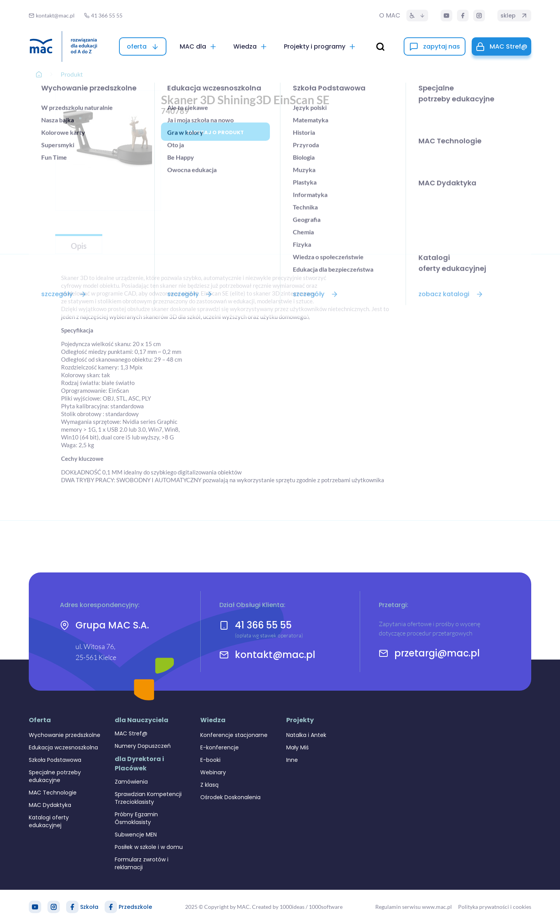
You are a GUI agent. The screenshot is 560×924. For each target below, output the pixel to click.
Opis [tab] (79, 246)
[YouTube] (446, 16)
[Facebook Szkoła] (72, 907)
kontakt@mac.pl (275, 655)
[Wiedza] (250, 46)
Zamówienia (131, 782)
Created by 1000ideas (278, 907)
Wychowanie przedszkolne (65, 735)
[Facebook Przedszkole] (111, 907)
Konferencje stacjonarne (234, 735)
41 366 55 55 (263, 625)
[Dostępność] (417, 16)
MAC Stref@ (131, 733)
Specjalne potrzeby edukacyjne (55, 776)
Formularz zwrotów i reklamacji (142, 863)
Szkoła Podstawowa (55, 760)
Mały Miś (297, 747)
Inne (292, 760)
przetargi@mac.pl (437, 653)
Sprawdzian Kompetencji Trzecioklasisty (148, 798)
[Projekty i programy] (320, 46)
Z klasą (209, 785)
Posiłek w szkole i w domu (149, 847)
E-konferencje (220, 747)
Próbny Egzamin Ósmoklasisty (136, 818)
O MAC (390, 15)
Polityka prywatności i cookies (495, 907)
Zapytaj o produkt (215, 132)
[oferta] (143, 46)
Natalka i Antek (306, 735)
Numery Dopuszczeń (143, 746)
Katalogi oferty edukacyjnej (49, 821)
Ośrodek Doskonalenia (230, 797)
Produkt (72, 74)
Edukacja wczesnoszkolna (63, 747)
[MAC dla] (198, 46)
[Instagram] (479, 16)
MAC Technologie (53, 793)
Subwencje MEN (136, 835)
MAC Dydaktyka (50, 805)
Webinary (213, 772)
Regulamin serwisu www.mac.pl (414, 907)
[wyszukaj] (380, 47)
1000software (326, 907)
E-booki (210, 760)
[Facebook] (463, 16)
